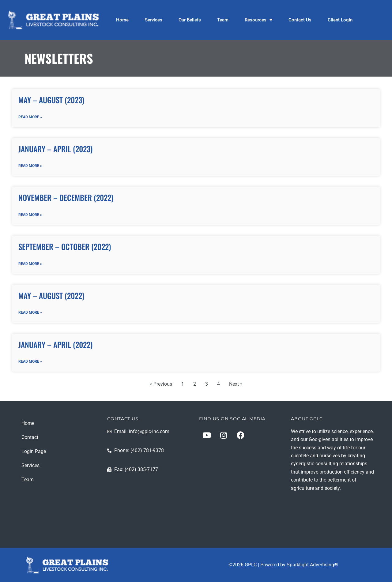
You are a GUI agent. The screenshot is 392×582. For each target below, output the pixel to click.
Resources (258, 20)
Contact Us (300, 20)
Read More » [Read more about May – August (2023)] (30, 117)
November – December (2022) (66, 198)
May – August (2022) (51, 296)
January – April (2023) (55, 149)
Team (223, 20)
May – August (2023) (51, 100)
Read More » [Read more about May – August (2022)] (30, 313)
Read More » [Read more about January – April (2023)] (30, 166)
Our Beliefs (190, 20)
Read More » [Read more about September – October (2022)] (30, 264)
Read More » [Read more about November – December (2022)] (30, 215)
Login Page (34, 451)
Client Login (340, 20)
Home (122, 20)
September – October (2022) (65, 247)
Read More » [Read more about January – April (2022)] (30, 362)
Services (154, 20)
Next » (236, 384)
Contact (30, 437)
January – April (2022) (55, 344)
